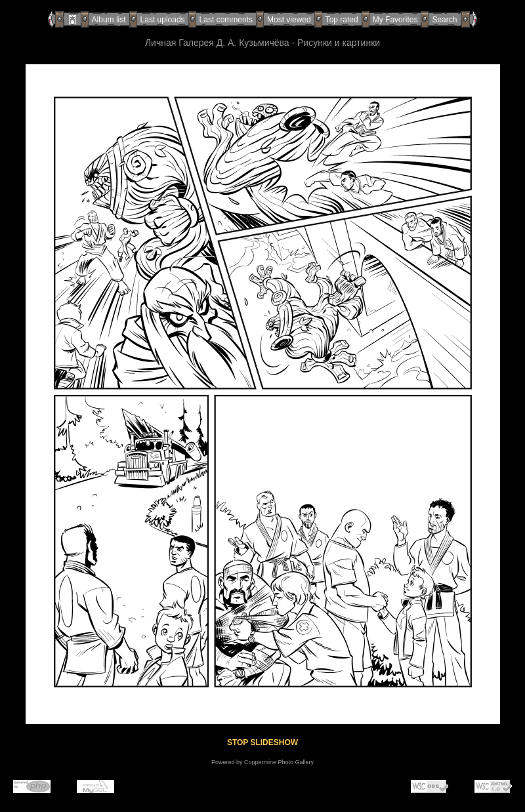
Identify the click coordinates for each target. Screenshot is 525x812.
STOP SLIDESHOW (262, 742)
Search (444, 20)
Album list (109, 20)
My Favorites (395, 20)
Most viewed (289, 20)
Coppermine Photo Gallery (279, 762)
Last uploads (163, 20)
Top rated (342, 20)
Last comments (226, 20)
